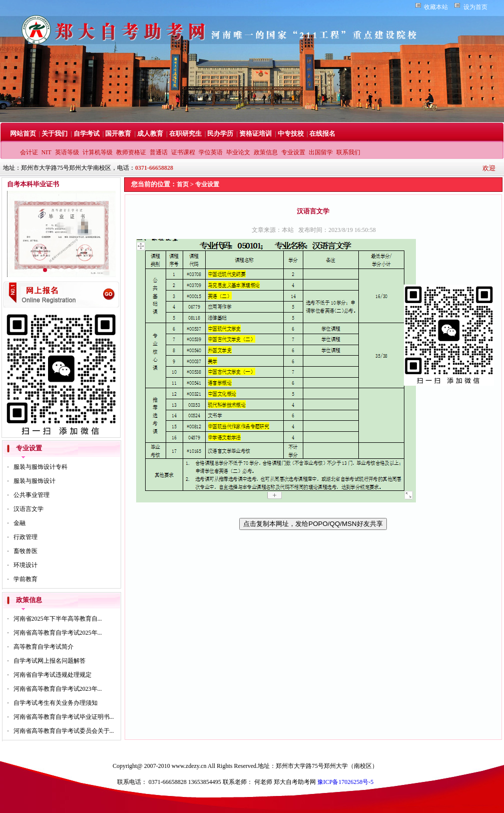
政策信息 (266, 152)
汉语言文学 (29, 509)
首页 (183, 184)
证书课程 (183, 152)
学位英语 (211, 152)
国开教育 (118, 133)
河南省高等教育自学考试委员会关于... (64, 731)
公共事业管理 (32, 495)
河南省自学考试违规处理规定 (53, 675)
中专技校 (291, 133)
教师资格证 (131, 152)
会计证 (29, 152)
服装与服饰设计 (35, 481)
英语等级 (67, 152)
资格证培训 (256, 133)
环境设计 (26, 565)
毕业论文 (238, 152)
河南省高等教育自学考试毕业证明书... (64, 717)
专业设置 (293, 152)
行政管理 (26, 537)
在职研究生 (185, 133)
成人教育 (150, 133)
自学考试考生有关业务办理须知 (56, 703)
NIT (47, 152)
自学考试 (87, 133)
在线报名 (322, 133)
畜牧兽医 (26, 551)
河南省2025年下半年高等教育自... (58, 619)
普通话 (159, 152)
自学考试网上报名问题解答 (50, 661)
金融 (20, 523)
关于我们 (55, 133)
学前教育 (26, 579)
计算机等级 (98, 152)
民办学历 (220, 133)
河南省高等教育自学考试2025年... (58, 633)
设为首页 (475, 7)
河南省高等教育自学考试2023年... (58, 689)
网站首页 (23, 133)
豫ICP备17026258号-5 (346, 782)
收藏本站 (436, 7)
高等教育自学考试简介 (44, 647)
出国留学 (321, 152)
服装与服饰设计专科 (41, 467)
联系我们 (348, 152)
